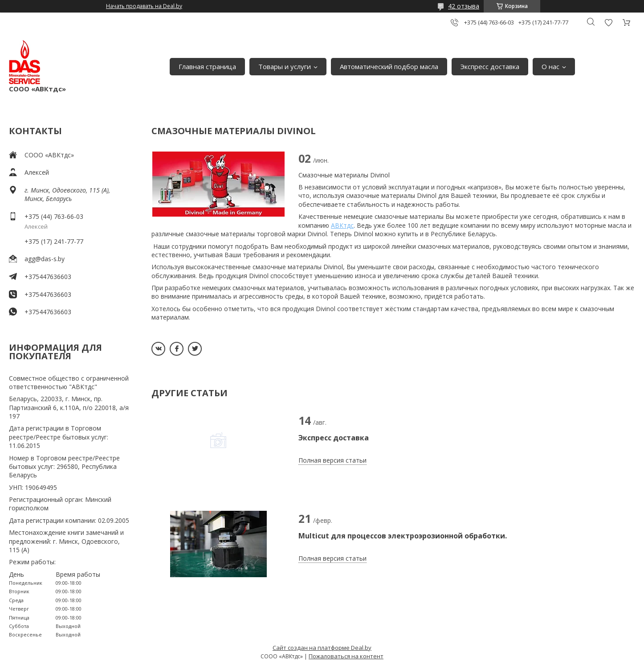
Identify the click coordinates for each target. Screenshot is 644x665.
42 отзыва (464, 6)
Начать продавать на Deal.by (144, 6)
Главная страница (207, 66)
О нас (550, 66)
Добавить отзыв (608, 23)
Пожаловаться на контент (346, 656)
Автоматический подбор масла (389, 66)
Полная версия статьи (332, 460)
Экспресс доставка (490, 66)
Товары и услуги (285, 66)
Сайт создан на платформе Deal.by (322, 648)
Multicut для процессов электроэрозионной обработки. (403, 536)
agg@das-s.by (45, 259)
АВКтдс (342, 225)
